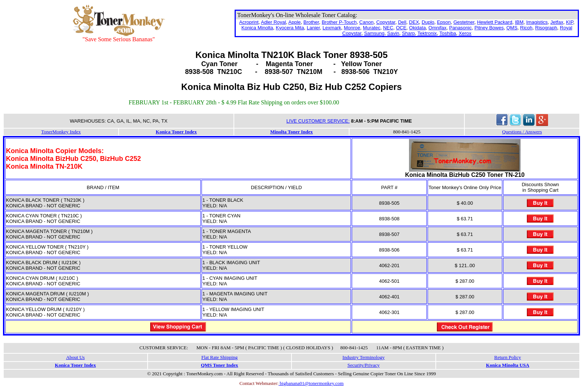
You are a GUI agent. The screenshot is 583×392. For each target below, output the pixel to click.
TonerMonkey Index (61, 132)
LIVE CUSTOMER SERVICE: (318, 121)
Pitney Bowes (489, 28)
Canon (366, 22)
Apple (295, 22)
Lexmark (332, 28)
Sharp (408, 33)
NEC (388, 28)
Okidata (417, 28)
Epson (444, 22)
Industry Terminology (363, 357)
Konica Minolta (257, 28)
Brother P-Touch (339, 22)
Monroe (352, 28)
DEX (414, 22)
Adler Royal (273, 22)
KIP (569, 22)
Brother (311, 22)
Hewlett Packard (495, 22)
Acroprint (249, 22)
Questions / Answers (522, 132)
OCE (401, 28)
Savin (393, 33)
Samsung (374, 33)
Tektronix (427, 33)
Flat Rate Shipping (220, 357)
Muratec (372, 28)
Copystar (386, 22)
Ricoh (526, 28)
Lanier (313, 28)
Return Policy (508, 357)
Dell (402, 22)
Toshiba (448, 33)
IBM (519, 22)
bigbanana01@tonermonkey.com (311, 383)
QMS (512, 28)
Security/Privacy (363, 365)
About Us (75, 357)
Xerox (465, 33)
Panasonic (460, 28)
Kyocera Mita (290, 28)
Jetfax (557, 22)
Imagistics (537, 22)
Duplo (428, 22)
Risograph (546, 28)
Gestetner (464, 22)
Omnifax (437, 28)
